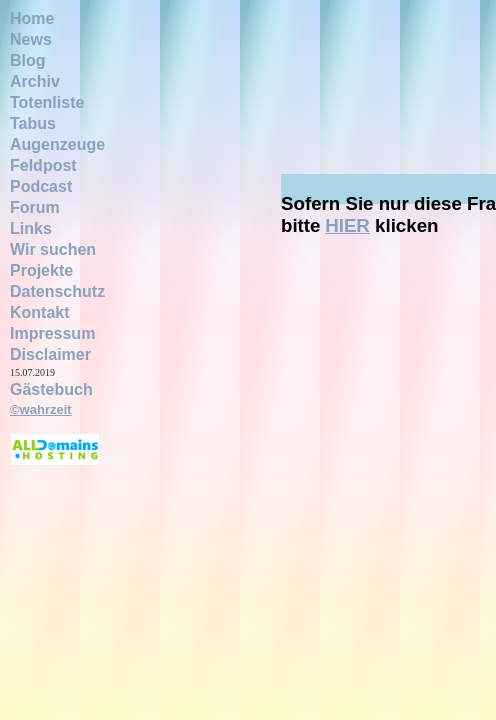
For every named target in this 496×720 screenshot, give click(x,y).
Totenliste (47, 102)
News (31, 39)
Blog (28, 60)
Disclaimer (50, 354)
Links (31, 228)
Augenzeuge (57, 144)
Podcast (41, 186)
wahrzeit (46, 409)
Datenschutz (57, 291)
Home (32, 18)
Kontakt (40, 312)
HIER (347, 225)
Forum (35, 207)
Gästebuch (51, 389)
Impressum (52, 333)
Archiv (35, 81)
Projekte (41, 270)
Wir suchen (53, 249)
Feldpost (43, 165)
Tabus (33, 123)
